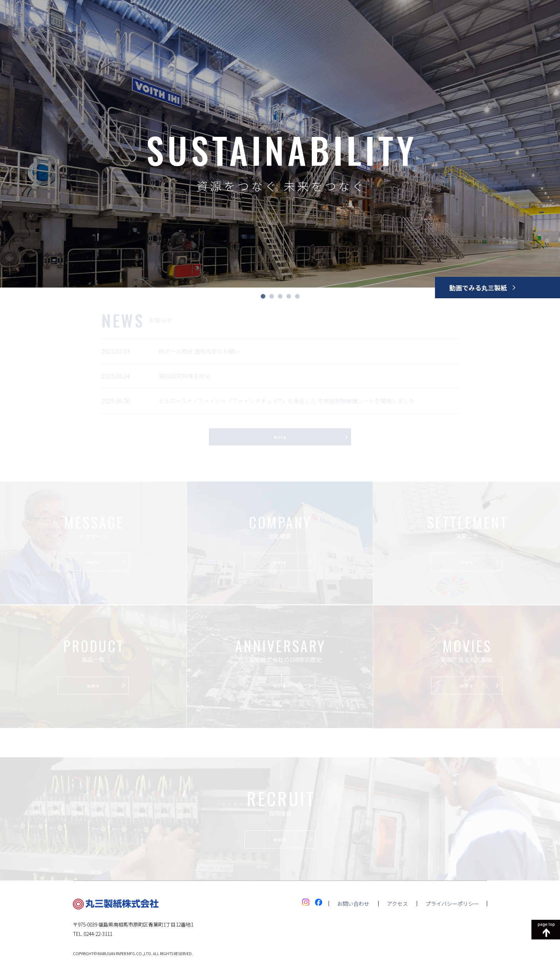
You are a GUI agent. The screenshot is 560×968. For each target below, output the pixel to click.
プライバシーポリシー (452, 904)
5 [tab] (297, 296)
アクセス (397, 904)
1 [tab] (263, 296)
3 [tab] (280, 296)
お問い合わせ (353, 904)
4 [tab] (289, 296)
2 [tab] (271, 296)
